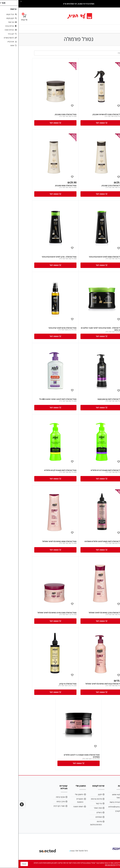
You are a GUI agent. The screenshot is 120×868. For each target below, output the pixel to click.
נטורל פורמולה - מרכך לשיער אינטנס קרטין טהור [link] (41, 258)
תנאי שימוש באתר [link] (98, 801)
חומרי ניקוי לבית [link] (41, 810)
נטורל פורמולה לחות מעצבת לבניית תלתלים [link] (88, 473)
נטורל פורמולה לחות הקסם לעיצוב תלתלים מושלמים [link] (85, 544)
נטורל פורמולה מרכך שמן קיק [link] (94, 186)
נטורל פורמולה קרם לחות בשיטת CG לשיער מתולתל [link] (86, 688)
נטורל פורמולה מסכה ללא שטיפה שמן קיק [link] (89, 115)
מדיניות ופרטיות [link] (78, 803)
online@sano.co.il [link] (97, 811)
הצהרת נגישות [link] (97, 807)
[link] (60, 16)
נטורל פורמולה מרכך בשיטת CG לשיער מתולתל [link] (87, 616)
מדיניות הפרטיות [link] (91, 865)
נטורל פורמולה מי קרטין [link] (49, 688)
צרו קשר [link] (80, 808)
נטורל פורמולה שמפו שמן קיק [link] (47, 186)
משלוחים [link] (80, 821)
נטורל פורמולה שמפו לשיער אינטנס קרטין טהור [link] (87, 258)
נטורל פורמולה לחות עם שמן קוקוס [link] (92, 401)
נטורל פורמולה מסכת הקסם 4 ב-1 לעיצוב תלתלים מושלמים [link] (63, 760)
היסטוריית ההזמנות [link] (61, 805)
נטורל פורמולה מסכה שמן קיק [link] (47, 115)
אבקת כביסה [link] (42, 801)
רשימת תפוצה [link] (60, 811)
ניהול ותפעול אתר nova (60, 855)
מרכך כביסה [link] (42, 806)
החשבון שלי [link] (61, 799)
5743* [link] (99, 816)
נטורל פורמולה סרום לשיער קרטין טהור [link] (44, 329)
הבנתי (6, 864)
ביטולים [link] (81, 817)
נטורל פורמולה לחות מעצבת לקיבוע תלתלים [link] (42, 473)
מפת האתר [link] (79, 812)
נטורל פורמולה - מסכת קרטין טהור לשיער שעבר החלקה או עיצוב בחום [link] (83, 330)
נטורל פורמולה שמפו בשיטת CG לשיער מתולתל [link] (41, 544)
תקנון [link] (81, 799)
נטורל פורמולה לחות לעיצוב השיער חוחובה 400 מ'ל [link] (39, 401)
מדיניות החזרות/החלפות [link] (77, 828)
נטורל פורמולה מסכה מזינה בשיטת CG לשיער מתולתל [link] (38, 616)
